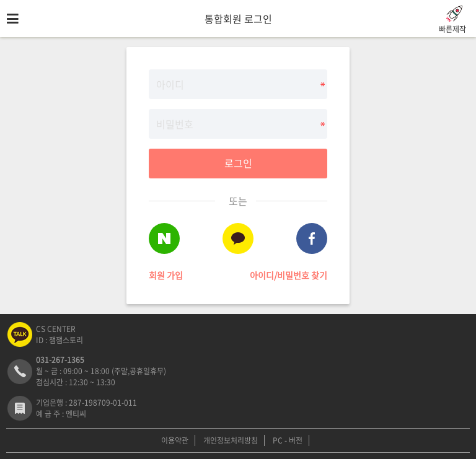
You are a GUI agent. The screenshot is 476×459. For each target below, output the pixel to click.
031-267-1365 (60, 360)
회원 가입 (166, 275)
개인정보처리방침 (231, 440)
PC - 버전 (288, 440)
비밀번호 (0, 37)
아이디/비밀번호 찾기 (289, 275)
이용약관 (175, 440)
